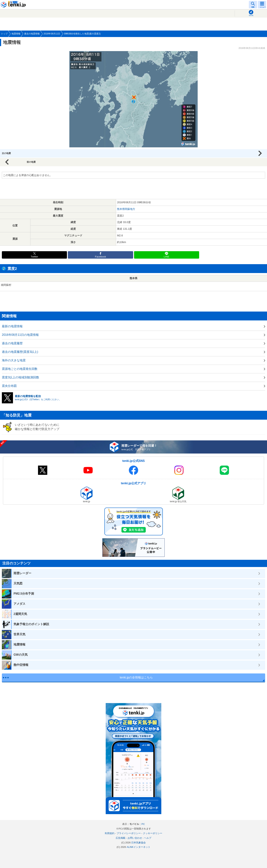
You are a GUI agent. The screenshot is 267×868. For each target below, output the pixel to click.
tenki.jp (14, 5)
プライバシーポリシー (129, 833)
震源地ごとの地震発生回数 (20, 369)
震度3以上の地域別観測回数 (20, 377)
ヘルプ (148, 838)
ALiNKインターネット (139, 847)
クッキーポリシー (153, 833)
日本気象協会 (139, 843)
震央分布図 (9, 386)
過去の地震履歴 (12, 343)
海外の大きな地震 (14, 360)
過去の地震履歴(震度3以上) (20, 352)
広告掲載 (121, 838)
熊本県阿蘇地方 (126, 209)
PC (143, 824)
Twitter (34, 257)
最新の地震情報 (12, 326)
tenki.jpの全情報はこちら (136, 677)
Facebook (100, 257)
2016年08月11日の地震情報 (20, 335)
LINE (167, 257)
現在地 (251, 15)
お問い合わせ (135, 838)
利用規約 (110, 833)
